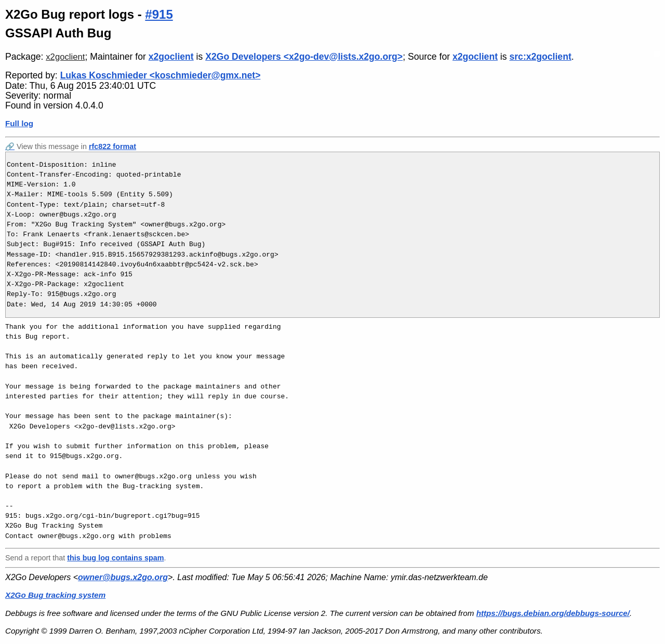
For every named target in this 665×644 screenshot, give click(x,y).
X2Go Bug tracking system (55, 595)
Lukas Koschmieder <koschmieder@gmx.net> (161, 75)
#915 (159, 14)
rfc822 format (112, 146)
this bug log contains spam (115, 558)
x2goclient (65, 57)
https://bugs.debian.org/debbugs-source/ (553, 613)
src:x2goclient (540, 57)
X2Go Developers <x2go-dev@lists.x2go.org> (304, 57)
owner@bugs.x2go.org (123, 577)
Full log (19, 123)
